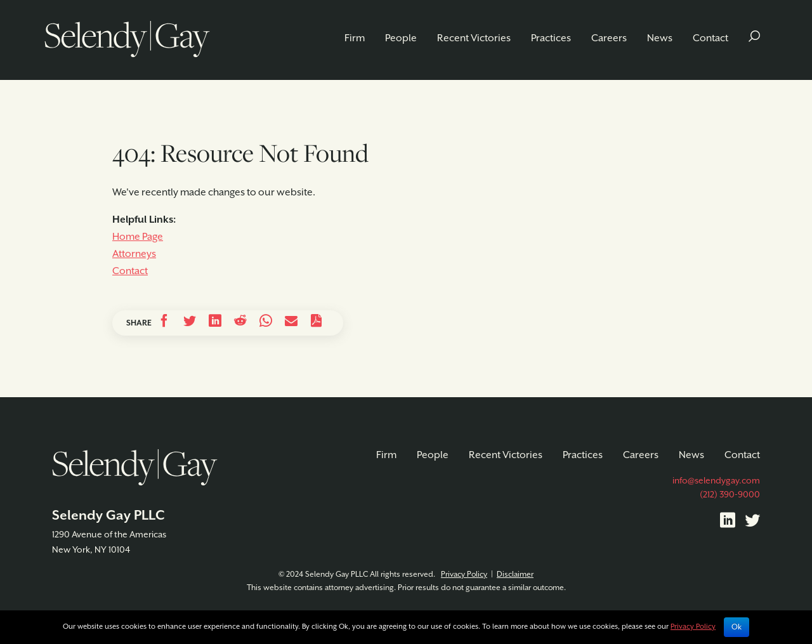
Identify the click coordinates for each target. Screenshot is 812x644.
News (660, 38)
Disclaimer (515, 575)
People (401, 38)
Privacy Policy (464, 575)
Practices (551, 38)
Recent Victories (474, 38)
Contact (710, 38)
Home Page (138, 237)
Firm (355, 38)
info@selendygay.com (716, 481)
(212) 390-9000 (730, 495)
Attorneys (134, 254)
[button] (754, 38)
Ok (737, 627)
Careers (609, 38)
